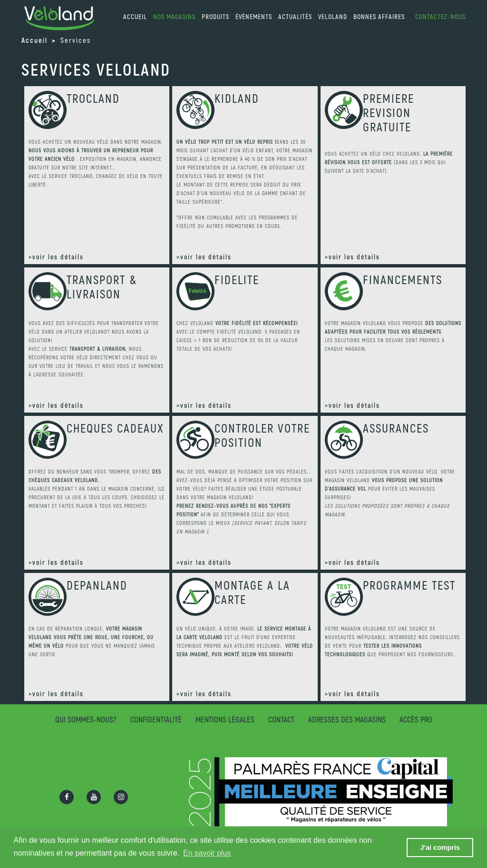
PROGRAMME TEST (409, 585)
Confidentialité (156, 719)
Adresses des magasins (347, 719)
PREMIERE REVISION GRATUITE (389, 112)
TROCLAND (93, 98)
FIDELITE (237, 279)
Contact (281, 719)
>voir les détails (56, 257)
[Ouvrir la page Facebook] (67, 797)
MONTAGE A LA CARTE (252, 592)
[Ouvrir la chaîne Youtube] (94, 797)
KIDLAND (237, 98)
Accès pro (416, 719)
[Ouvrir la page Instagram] (121, 797)
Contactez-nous (440, 16)
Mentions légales (225, 719)
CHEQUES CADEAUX (115, 428)
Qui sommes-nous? (86, 719)
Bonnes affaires (379, 16)
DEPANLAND (97, 585)
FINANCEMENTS (403, 279)
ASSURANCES (396, 428)
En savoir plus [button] (207, 853)
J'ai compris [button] (440, 848)
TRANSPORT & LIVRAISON (102, 286)
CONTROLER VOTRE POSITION (262, 435)
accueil (135, 16)
